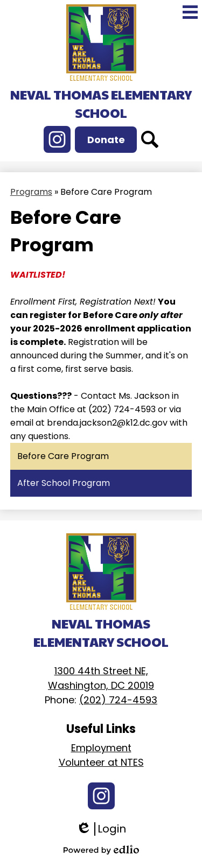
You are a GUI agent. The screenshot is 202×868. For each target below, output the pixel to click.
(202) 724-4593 (118, 700)
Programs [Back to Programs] (31, 192)
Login (101, 829)
